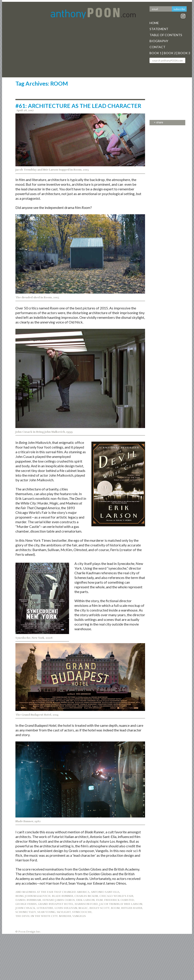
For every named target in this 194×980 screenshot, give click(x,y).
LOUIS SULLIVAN (66, 908)
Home (154, 23)
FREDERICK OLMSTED (119, 900)
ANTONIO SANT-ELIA (105, 892)
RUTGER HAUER (132, 908)
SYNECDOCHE (82, 912)
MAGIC (83, 908)
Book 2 (170, 53)
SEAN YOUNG (46, 912)
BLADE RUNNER (62, 896)
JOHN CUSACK (25, 908)
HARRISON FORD (86, 904)
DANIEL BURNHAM (28, 900)
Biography (159, 41)
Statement (159, 29)
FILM (99, 900)
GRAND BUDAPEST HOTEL (56, 904)
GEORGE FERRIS (26, 904)
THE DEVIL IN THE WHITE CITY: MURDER (43, 916)
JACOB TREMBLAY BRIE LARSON (121, 904)
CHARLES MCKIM (86, 896)
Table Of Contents (166, 35)
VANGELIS (79, 916)
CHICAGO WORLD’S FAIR (116, 896)
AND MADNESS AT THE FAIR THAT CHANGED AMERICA (52, 892)
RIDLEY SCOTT (99, 908)
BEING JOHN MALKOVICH (33, 896)
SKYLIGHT (64, 912)
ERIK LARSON (85, 900)
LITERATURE (45, 908)
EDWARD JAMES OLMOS (59, 900)
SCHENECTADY (26, 912)
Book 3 (184, 53)
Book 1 (156, 53)
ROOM (115, 908)
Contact (157, 47)
